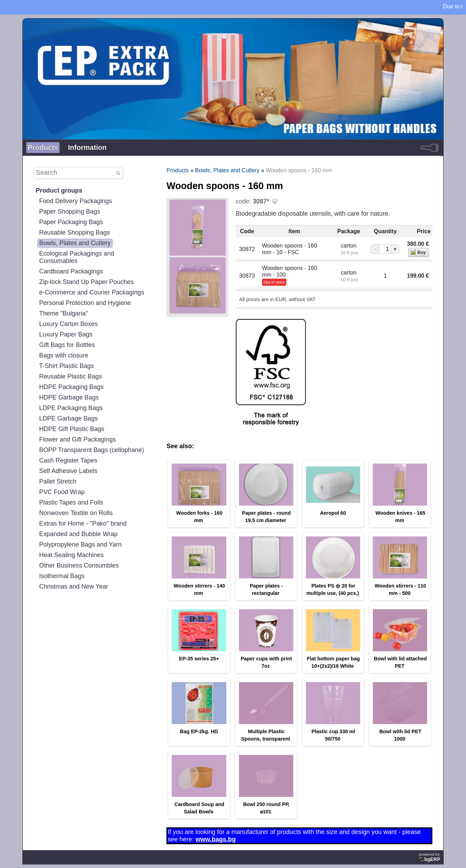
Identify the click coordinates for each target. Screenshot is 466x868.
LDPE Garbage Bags (68, 418)
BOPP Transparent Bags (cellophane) (92, 450)
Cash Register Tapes (68, 460)
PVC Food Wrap (62, 492)
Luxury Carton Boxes (68, 324)
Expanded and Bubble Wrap (78, 534)
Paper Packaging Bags (71, 222)
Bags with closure (64, 355)
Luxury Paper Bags (66, 334)
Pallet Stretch (58, 481)
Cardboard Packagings (71, 271)
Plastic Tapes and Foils (71, 502)
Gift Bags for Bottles (67, 345)
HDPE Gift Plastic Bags (72, 429)
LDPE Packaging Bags (71, 408)
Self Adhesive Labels (68, 471)
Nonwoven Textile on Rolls (76, 513)
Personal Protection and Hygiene (85, 303)
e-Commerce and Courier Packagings (92, 292)
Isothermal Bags (62, 576)
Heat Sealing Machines (71, 555)
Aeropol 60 (333, 513)
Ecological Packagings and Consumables (77, 257)
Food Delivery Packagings (76, 201)
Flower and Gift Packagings (78, 439)
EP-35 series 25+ (199, 659)
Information (87, 147)
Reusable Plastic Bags (71, 376)
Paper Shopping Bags (70, 211)
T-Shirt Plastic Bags (67, 366)
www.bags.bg (216, 839)
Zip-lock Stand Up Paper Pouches (87, 282)
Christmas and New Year (74, 586)
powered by (430, 857)
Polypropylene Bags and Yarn (80, 544)
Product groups (59, 190)
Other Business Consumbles (79, 565)
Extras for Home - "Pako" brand (83, 523)
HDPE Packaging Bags (71, 387)
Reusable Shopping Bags (75, 232)
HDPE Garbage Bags (69, 397)
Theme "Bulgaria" (64, 313)
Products (43, 147)
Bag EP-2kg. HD (199, 731)
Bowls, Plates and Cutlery (75, 243)
